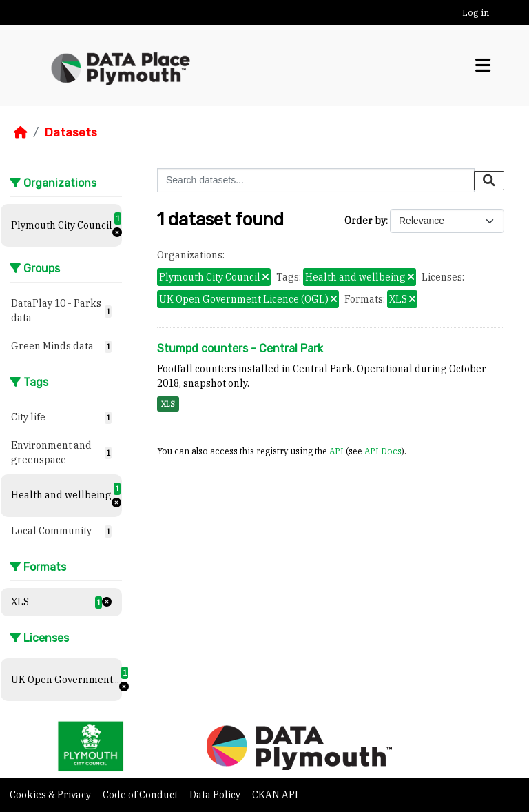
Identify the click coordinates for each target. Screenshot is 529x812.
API (336, 451)
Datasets (71, 132)
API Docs (383, 451)
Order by (365, 221)
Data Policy (216, 795)
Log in (476, 13)
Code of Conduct (141, 795)
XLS (168, 404)
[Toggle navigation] (483, 65)
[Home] (21, 132)
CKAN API (275, 795)
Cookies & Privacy (51, 795)
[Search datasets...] (316, 180)
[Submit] (489, 181)
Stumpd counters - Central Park (240, 348)
